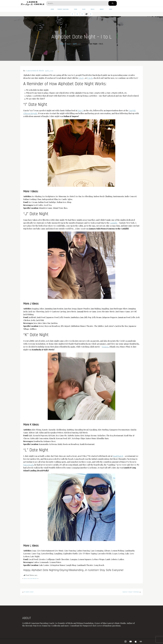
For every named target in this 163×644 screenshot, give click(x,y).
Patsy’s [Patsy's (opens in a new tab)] (81, 110)
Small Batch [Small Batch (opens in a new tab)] (118, 456)
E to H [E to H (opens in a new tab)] (90, 78)
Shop (111, 9)
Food (76, 9)
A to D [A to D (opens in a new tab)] (81, 78)
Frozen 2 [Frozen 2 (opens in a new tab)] (106, 347)
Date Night (33, 578)
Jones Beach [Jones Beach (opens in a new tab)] (28, 465)
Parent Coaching (64, 9)
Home (52, 9)
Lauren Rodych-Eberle (35, 71)
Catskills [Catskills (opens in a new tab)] (114, 223)
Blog (85, 9)
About (103, 9)
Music (94, 9)
